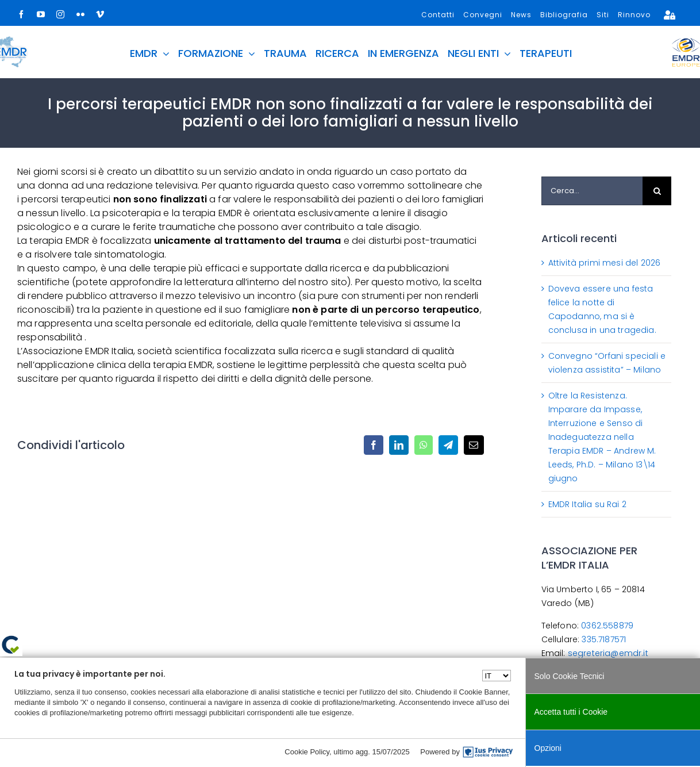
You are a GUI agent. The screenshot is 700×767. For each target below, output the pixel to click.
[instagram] (60, 14)
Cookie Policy (307, 752)
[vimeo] (100, 14)
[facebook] (21, 14)
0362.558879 (607, 626)
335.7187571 (604, 639)
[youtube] (41, 14)
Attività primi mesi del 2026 (604, 263)
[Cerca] (657, 191)
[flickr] (80, 14)
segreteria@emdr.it (608, 653)
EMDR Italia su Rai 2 (587, 504)
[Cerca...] (592, 191)
